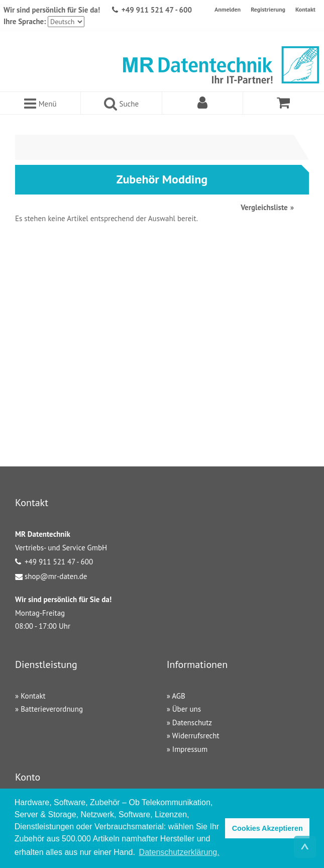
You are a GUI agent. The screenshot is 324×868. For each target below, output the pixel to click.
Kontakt (305, 9)
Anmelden (228, 9)
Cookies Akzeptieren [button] (267, 828)
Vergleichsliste (264, 207)
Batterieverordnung (52, 709)
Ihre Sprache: (25, 21)
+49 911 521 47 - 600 (157, 10)
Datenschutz (192, 722)
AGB (178, 696)
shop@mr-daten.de (56, 576)
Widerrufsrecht (196, 736)
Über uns (187, 709)
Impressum (190, 749)
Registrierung (268, 9)
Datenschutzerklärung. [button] (179, 852)
